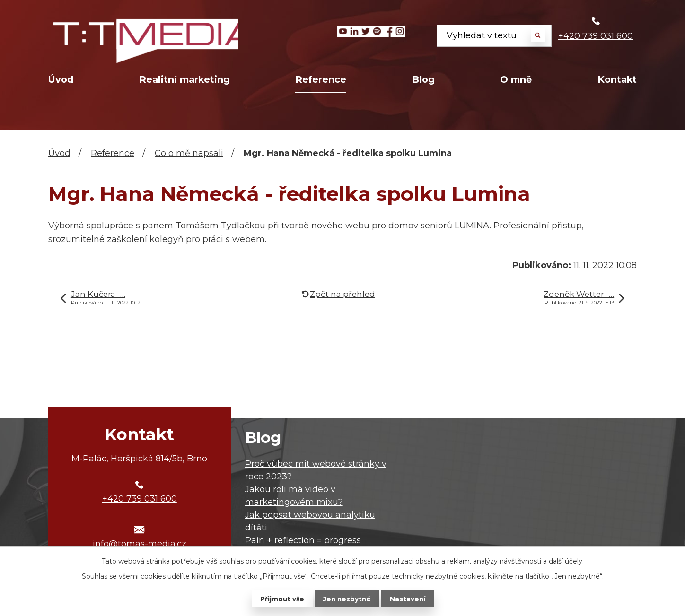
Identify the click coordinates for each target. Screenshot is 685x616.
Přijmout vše (281, 599)
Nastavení (409, 599)
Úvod (61, 79)
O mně (516, 79)
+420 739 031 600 (596, 36)
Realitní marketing (184, 79)
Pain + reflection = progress (303, 540)
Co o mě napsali (189, 153)
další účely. (566, 561)
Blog (423, 79)
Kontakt (617, 79)
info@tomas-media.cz (140, 544)
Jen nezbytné (347, 599)
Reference (321, 79)
